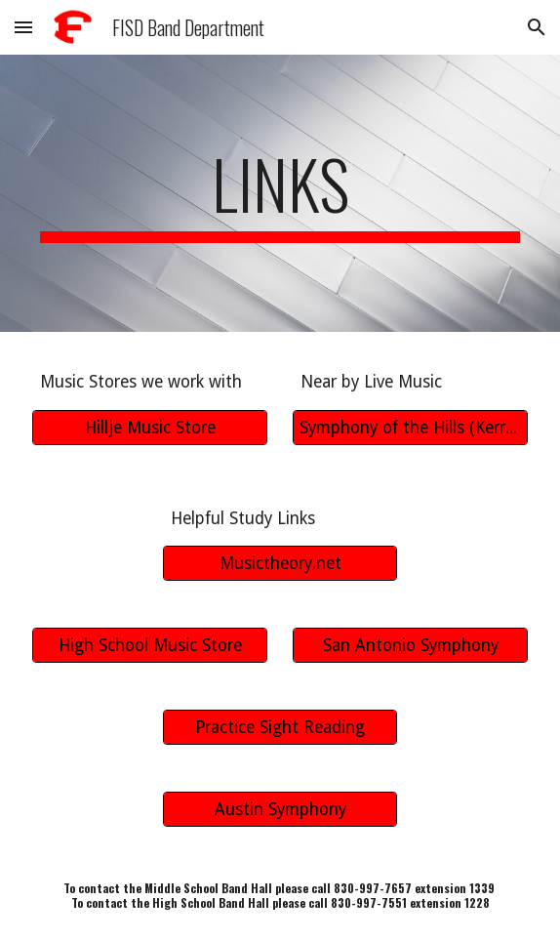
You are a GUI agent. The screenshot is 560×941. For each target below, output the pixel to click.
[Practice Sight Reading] (280, 728)
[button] (23, 27)
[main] (280, 193)
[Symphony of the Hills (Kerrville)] (410, 427)
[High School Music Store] (149, 646)
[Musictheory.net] (280, 564)
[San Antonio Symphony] (410, 646)
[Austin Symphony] (280, 810)
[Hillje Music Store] (149, 427)
